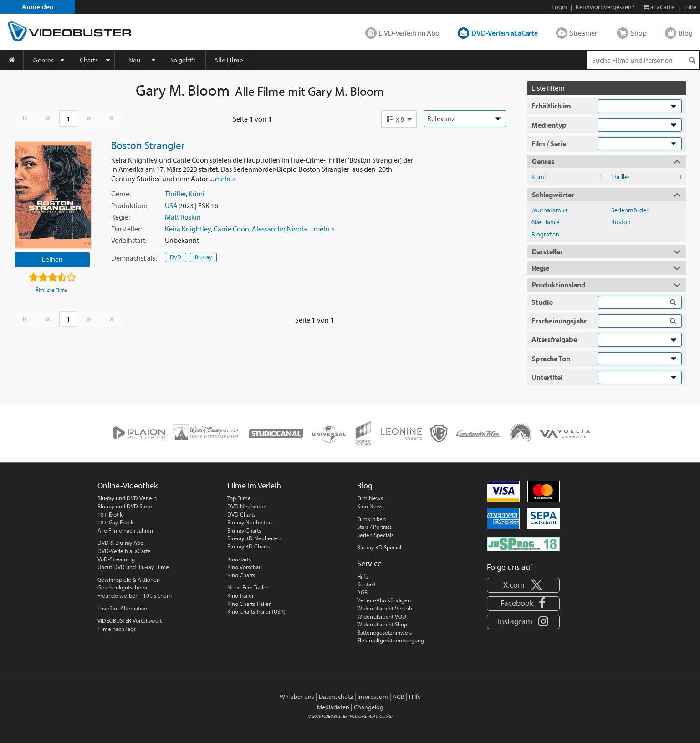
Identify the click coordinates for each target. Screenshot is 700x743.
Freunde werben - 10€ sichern (135, 595)
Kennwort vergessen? (605, 7)
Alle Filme (229, 60)
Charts (89, 60)
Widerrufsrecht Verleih (385, 608)
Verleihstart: (129, 240)
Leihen (52, 259)
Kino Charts (241, 575)
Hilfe (363, 576)
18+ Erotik (110, 514)
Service (369, 563)
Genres (43, 60)
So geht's (183, 60)
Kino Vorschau (245, 567)
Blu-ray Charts (244, 530)
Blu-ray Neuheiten (250, 522)
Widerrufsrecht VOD (382, 616)
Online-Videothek (128, 485)
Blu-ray (203, 257)
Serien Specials (375, 535)
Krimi (197, 194)
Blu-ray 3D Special (379, 547)
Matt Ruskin (183, 217)
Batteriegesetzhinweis (384, 632)
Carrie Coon (231, 229)
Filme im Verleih (254, 485)
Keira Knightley (188, 229)
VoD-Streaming (116, 559)
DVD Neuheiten (247, 506)
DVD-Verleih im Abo (409, 33)
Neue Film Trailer (248, 587)
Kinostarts (239, 559)
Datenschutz (336, 697)
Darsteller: (126, 229)
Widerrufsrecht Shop (382, 624)
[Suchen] (692, 60)
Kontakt (366, 584)
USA (171, 205)
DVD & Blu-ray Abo (120, 543)
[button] (399, 119)
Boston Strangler (148, 145)
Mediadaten (333, 707)
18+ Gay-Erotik (115, 522)
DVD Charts (241, 514)
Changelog (369, 707)
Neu (134, 60)
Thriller (175, 194)
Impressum (373, 697)
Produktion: (129, 205)
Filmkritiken (371, 519)
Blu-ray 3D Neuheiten (254, 538)
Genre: (121, 194)
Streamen (584, 33)
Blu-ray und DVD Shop (125, 506)
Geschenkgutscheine (123, 587)
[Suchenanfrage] (643, 60)
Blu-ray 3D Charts (248, 546)
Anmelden (38, 7)
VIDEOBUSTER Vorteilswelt (130, 620)
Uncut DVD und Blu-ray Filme (133, 567)
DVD (176, 257)
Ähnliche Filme (51, 290)
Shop (639, 33)
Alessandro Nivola (279, 229)
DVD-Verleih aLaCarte (505, 33)
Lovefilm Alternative (122, 608)
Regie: (120, 217)
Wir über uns (297, 697)
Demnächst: (134, 258)
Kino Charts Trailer (249, 604)
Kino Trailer (240, 595)
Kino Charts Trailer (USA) (256, 611)
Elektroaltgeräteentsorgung (391, 640)
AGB (362, 592)
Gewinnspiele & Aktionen (129, 579)
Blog (686, 33)
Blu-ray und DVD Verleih (127, 498)
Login (559, 7)
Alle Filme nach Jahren (125, 530)
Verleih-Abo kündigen (384, 600)
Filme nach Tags (117, 629)
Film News (370, 498)
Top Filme (239, 498)
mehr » (225, 179)
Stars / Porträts (374, 527)
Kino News (370, 506)
